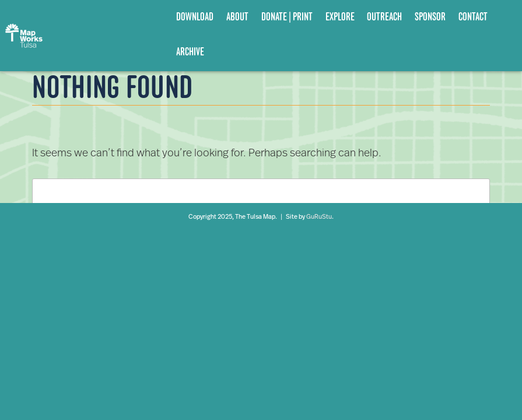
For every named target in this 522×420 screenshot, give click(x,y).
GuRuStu (319, 217)
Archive (190, 52)
